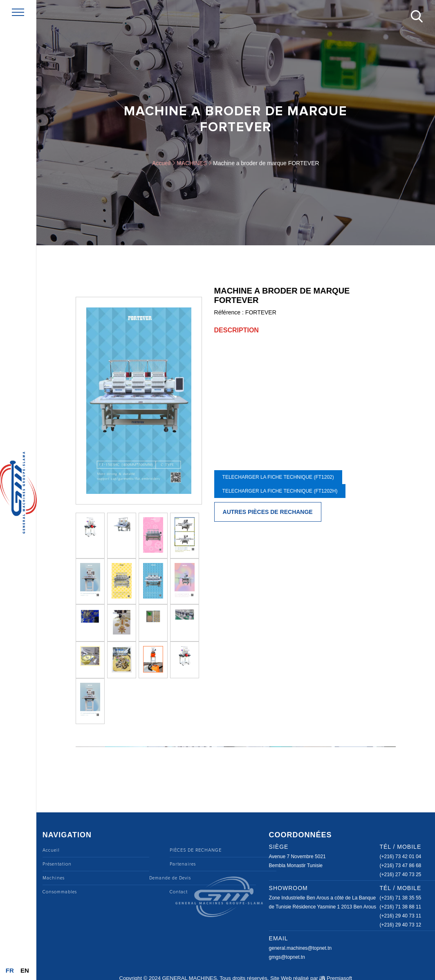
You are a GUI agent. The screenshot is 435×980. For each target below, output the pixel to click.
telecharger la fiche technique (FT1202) (278, 477)
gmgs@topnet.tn (287, 957)
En (25, 970)
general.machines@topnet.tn (300, 948)
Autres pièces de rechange (268, 512)
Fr (10, 970)
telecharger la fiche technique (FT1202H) (280, 491)
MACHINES (192, 163)
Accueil (161, 163)
